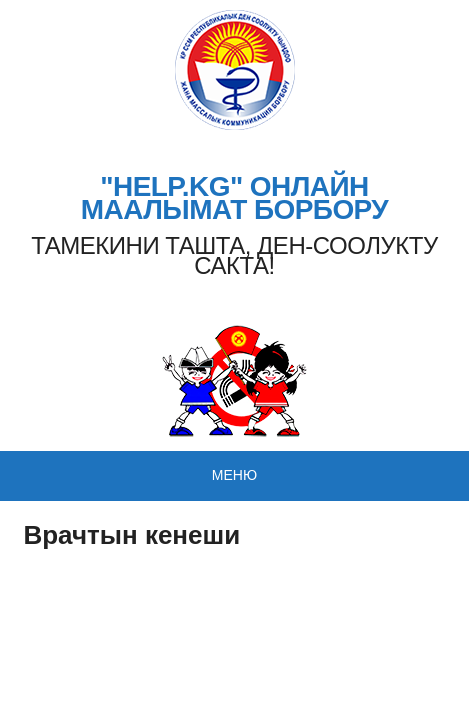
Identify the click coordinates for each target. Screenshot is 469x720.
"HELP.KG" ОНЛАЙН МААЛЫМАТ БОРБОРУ (234, 198)
